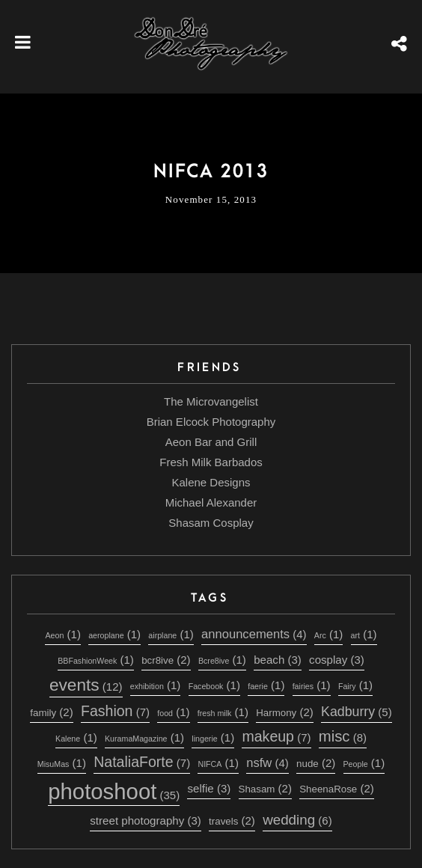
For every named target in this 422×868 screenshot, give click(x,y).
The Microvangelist (211, 401)
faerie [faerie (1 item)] (266, 685)
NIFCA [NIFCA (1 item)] (218, 763)
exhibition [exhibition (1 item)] (156, 685)
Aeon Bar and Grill (211, 442)
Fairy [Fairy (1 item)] (355, 685)
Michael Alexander (211, 502)
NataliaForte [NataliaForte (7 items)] (142, 762)
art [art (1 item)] (364, 634)
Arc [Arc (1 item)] (328, 634)
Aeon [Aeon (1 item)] (62, 634)
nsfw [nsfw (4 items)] (267, 763)
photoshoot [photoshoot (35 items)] (114, 791)
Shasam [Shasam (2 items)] (265, 788)
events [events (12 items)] (86, 685)
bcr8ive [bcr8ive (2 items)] (166, 660)
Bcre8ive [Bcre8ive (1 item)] (222, 660)
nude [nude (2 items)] (316, 763)
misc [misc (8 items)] (343, 736)
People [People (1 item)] (364, 763)
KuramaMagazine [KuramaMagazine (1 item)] (144, 737)
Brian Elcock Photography (211, 422)
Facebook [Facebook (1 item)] (214, 685)
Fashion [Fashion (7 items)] (115, 711)
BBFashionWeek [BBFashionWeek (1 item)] (96, 660)
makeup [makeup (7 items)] (276, 736)
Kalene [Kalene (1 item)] (76, 737)
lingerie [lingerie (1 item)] (213, 737)
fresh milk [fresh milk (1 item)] (223, 712)
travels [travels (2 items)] (232, 820)
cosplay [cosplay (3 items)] (337, 660)
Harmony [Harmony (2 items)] (285, 712)
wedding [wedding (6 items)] (297, 820)
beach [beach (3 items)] (278, 660)
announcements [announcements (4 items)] (254, 634)
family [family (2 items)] (51, 712)
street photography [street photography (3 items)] (146, 820)
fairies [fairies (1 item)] (312, 685)
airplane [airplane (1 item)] (171, 634)
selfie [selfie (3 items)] (209, 788)
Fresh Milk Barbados (211, 462)
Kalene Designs (211, 482)
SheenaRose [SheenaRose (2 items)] (337, 788)
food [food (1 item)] (173, 712)
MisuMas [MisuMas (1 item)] (62, 763)
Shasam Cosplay (211, 523)
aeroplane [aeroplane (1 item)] (114, 634)
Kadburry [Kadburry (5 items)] (357, 712)
